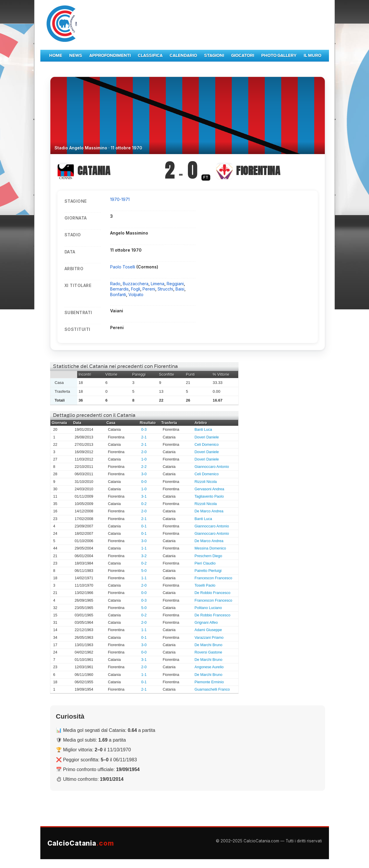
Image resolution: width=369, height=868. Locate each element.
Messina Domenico (210, 548)
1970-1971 (120, 199)
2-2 (144, 467)
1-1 (144, 548)
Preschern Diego (209, 556)
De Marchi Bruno (209, 645)
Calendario (183, 56)
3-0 (144, 474)
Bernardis (119, 289)
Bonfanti (118, 294)
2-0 (144, 452)
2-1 (144, 437)
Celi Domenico (207, 445)
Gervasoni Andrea (210, 489)
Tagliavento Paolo (209, 496)
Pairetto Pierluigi (208, 571)
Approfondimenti (110, 56)
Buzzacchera (136, 284)
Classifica (150, 56)
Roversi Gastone (209, 652)
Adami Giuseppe (208, 630)
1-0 (144, 459)
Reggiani (175, 284)
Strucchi (165, 289)
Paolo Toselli (123, 267)
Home (56, 56)
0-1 (144, 526)
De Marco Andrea (209, 511)
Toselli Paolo (205, 585)
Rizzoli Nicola (206, 482)
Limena (158, 284)
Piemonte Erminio (209, 682)
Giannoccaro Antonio (212, 467)
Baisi (180, 289)
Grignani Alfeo (206, 623)
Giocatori (243, 56)
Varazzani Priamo (209, 638)
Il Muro (312, 56)
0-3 (144, 430)
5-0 (144, 571)
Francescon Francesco (214, 578)
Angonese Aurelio (209, 667)
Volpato (136, 294)
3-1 (144, 496)
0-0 (144, 482)
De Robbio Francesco (213, 593)
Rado (115, 284)
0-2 (144, 504)
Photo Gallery (279, 56)
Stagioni (214, 56)
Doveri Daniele (207, 437)
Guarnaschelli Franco (212, 689)
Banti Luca (203, 430)
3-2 (144, 556)
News (76, 56)
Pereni (149, 289)
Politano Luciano (208, 608)
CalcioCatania (81, 843)
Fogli (136, 289)
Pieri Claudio (205, 563)
